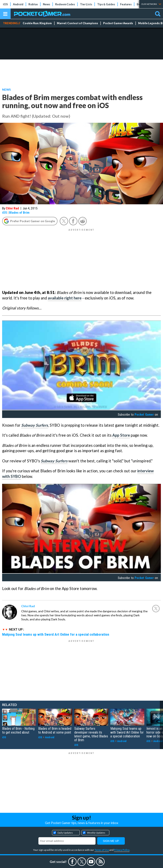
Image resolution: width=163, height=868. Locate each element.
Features (126, 4)
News (46, 4)
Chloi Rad (12, 208)
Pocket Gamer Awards (118, 23)
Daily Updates (65, 833)
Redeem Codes (65, 4)
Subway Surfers (35, 425)
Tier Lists (86, 4)
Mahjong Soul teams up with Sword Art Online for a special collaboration (56, 634)
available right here (65, 298)
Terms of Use (102, 850)
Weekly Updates (96, 833)
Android (18, 4)
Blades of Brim (19, 213)
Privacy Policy (122, 850)
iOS (5, 4)
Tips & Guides (106, 4)
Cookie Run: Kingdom (37, 23)
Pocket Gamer (144, 415)
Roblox (33, 4)
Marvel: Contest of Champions (77, 23)
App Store (121, 435)
